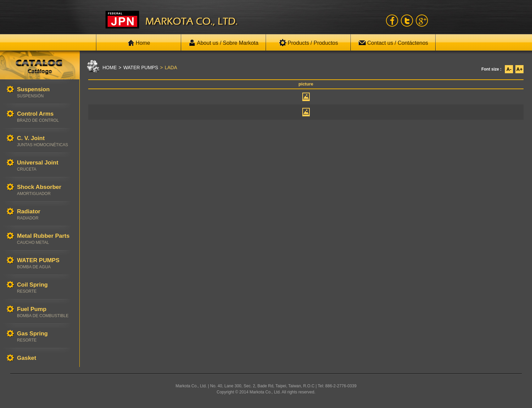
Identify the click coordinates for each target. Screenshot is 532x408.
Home (139, 43)
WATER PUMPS (45, 263)
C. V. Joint (45, 141)
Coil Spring (45, 288)
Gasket (45, 358)
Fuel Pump (45, 312)
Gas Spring (45, 337)
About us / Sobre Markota (223, 43)
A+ (519, 69)
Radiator (45, 215)
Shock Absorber (45, 190)
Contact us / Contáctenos (393, 43)
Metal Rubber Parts (45, 239)
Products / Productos (309, 43)
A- (509, 69)
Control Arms (45, 117)
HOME (110, 67)
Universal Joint (45, 166)
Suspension (45, 92)
